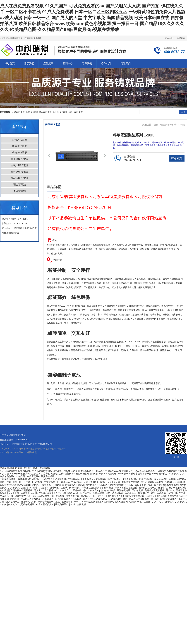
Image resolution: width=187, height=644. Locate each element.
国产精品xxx (115, 499)
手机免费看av (62, 504)
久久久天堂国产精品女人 (95, 499)
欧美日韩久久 (172, 499)
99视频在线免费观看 (92, 488)
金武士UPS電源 (75, 112)
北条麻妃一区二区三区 (21, 499)
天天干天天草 (114, 482)
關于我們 (29, 63)
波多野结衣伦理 (23, 496)
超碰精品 (65, 482)
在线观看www (28, 493)
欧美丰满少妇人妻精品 (29, 479)
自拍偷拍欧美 (109, 490)
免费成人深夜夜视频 (155, 490)
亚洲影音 (151, 496)
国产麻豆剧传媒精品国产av (170, 496)
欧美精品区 (71, 485)
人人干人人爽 (60, 493)
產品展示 (48, 63)
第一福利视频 (158, 499)
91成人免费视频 (78, 504)
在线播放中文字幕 (134, 493)
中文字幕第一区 (52, 482)
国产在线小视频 (44, 493)
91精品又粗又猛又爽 (44, 499)
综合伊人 (170, 490)
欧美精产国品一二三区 (49, 502)
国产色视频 (138, 490)
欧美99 (81, 485)
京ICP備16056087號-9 (12, 452)
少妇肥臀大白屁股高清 (53, 479)
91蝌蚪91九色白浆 (39, 488)
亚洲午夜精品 (124, 490)
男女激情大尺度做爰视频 (95, 479)
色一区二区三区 (84, 493)
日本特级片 (75, 488)
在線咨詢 (177, 159)
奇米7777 (78, 502)
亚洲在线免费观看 (169, 485)
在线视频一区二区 (166, 493)
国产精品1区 (115, 479)
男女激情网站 (108, 502)
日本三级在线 (146, 479)
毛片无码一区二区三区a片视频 (28, 482)
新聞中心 (68, 63)
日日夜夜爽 (141, 485)
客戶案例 (87, 63)
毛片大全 (39, 490)
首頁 (156, 125)
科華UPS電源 (32, 112)
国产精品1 (86, 496)
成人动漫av (122, 502)
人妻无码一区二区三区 (140, 502)
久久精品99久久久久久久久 (58, 490)
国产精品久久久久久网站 (120, 496)
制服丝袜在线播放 (131, 482)
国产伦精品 (150, 493)
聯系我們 (181, 38)
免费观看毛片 (73, 496)
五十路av (47, 485)
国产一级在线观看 (115, 493)
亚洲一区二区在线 (59, 488)
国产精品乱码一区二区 (150, 488)
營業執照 (32, 452)
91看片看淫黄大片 (45, 504)
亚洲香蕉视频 (58, 496)
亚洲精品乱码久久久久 (122, 485)
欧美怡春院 (100, 482)
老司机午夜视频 (27, 504)
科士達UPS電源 (60, 112)
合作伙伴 (106, 63)
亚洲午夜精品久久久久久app (87, 490)
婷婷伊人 (36, 485)
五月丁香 (89, 482)
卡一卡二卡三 (99, 496)
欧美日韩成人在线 (41, 496)
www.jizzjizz (24, 485)
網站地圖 (169, 38)
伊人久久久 (31, 502)
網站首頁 (10, 63)
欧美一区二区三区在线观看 (136, 499)
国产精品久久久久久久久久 (69, 499)
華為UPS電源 (45, 112)
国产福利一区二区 (15, 502)
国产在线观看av (73, 479)
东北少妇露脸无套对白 (152, 482)
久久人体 (13, 504)
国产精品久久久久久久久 (98, 485)
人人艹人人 (158, 502)
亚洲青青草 (67, 502)
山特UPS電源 (18, 112)
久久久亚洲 (14, 493)
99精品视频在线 (92, 502)
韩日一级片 (153, 485)
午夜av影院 (77, 482)
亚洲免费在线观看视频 (22, 490)
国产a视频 (109, 488)
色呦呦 (168, 482)
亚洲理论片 (139, 496)
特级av (71, 493)
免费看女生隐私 (130, 479)
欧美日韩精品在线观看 (126, 488)
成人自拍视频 (161, 479)
